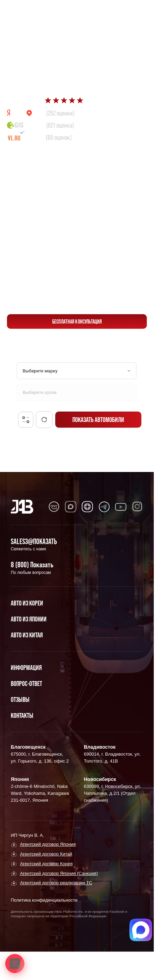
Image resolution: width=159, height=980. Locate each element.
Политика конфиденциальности (44, 900)
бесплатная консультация (77, 321)
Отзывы (20, 699)
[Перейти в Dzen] (87, 507)
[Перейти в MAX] (71, 507)
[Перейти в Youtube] (121, 507)
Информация (26, 668)
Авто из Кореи (27, 603)
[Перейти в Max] (122, 11)
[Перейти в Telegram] (138, 11)
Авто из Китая (27, 635)
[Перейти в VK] (54, 507)
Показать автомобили (98, 420)
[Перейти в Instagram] (137, 507)
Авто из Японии (29, 619)
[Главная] (22, 507)
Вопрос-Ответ (26, 684)
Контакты (22, 715)
